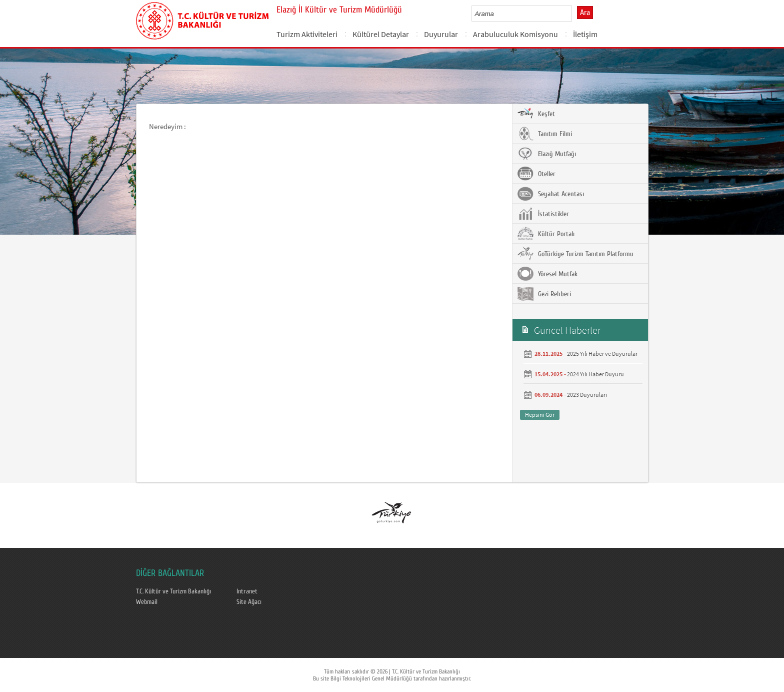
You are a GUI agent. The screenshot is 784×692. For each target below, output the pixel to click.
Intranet (247, 591)
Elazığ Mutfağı (547, 154)
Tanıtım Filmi (545, 134)
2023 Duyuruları (587, 395)
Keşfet (536, 114)
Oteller (536, 174)
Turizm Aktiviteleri (307, 34)
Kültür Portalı (546, 234)
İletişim (585, 34)
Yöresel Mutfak (547, 274)
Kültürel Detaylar (381, 34)
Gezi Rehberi (544, 294)
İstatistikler (543, 214)
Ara (585, 13)
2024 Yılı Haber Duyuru (595, 374)
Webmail (147, 602)
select (575, 14)
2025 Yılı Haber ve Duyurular (602, 354)
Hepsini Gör (540, 415)
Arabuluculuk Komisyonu (515, 34)
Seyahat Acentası (551, 194)
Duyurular (441, 34)
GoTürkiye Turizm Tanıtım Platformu (575, 254)
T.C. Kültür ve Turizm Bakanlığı (173, 591)
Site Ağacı (249, 602)
